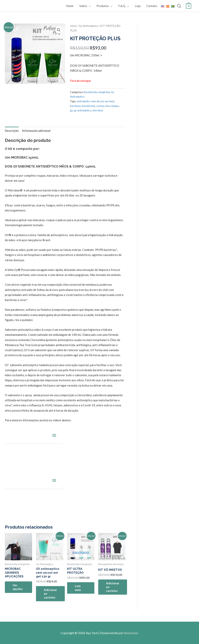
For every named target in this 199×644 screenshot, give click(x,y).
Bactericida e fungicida (97, 92)
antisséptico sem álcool (90, 101)
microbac (98, 110)
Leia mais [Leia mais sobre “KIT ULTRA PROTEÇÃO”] (78, 588)
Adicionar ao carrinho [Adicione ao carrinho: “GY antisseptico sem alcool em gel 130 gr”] (50, 594)
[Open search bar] (179, 6)
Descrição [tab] (12, 131)
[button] (59, 30)
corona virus (103, 106)
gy (71, 110)
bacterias (75, 106)
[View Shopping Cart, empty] (189, 6)
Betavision (131, 633)
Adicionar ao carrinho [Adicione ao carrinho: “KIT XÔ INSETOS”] (113, 587)
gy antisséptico (83, 110)
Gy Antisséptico (88, 26)
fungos (115, 106)
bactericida (88, 106)
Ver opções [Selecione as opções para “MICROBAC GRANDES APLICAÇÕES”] (18, 587)
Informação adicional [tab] (36, 131)
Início (73, 26)
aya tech (110, 101)
